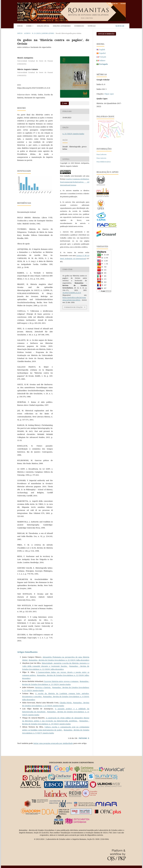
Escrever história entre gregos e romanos (61, 681)
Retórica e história (43, 687)
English (102, 50)
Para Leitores (102, 154)
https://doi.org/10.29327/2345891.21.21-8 (34, 88)
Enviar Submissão (106, 34)
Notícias (92, 26)
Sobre (29, 26)
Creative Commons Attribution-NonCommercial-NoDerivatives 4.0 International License (75, 182)
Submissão (79, 26)
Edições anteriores (62, 26)
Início (20, 26)
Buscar (120, 26)
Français (103, 57)
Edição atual (43, 26)
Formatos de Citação (73, 307)
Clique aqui (109, 94)
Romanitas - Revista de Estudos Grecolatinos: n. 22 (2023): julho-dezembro (59, 660)
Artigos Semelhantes (27, 652)
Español (102, 53)
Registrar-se (113, 3)
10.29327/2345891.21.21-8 (72, 293)
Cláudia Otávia (66, 703)
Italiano (102, 60)
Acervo (27, 33)
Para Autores (101, 158)
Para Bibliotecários (104, 162)
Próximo (83, 738)
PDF (65, 103)
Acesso (123, 3)
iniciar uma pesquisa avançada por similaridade (53, 743)
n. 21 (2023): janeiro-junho (43, 33)
